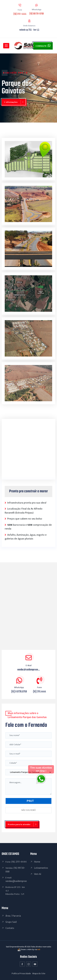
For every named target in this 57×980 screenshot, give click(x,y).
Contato (10, 928)
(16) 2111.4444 (39, 692)
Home (37, 862)
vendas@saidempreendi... (18, 881)
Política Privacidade (21, 973)
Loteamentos (41, 868)
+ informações (11, 102)
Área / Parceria (13, 916)
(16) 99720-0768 (36, 14)
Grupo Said (11, 922)
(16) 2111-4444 (20, 14)
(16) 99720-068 (15, 870)
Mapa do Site (39, 973)
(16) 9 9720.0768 (19, 692)
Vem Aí (38, 874)
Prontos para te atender (19, 824)
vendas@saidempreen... (29, 670)
